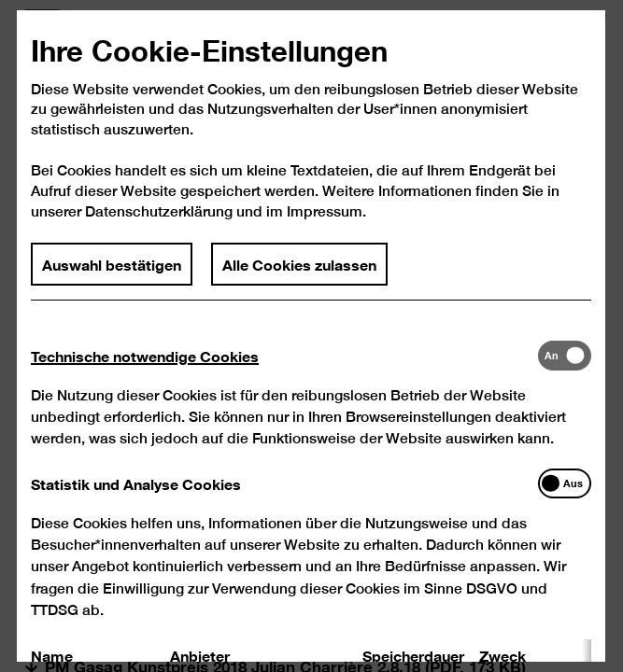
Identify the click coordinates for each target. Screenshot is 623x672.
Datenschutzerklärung (159, 211)
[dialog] (311, 336)
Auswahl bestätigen (112, 263)
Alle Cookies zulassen (299, 263)
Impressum (325, 211)
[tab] (284, 355)
